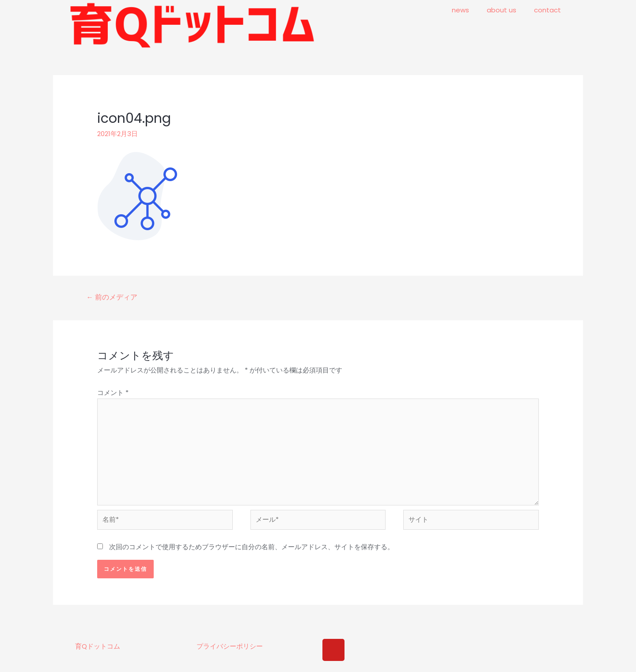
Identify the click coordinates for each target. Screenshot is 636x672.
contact (547, 10)
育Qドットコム (98, 650)
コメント (113, 393)
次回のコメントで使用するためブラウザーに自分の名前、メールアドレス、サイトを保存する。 (252, 551)
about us (502, 10)
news (460, 10)
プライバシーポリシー (230, 650)
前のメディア (112, 297)
